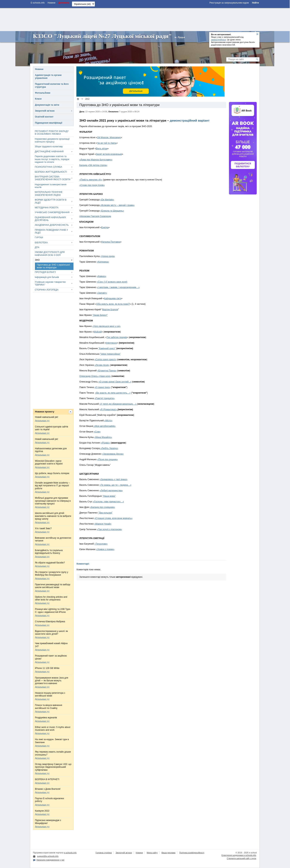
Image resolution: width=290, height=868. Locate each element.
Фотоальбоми (43, 93)
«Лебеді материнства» (111, 491)
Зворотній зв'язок (45, 111)
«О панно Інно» (102, 387)
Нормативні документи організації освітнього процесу (52, 140)
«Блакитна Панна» (107, 371)
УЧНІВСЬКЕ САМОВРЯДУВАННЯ (52, 212)
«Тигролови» (101, 544)
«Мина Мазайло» (103, 437)
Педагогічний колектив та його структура (52, 85)
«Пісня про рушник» (108, 459)
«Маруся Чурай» (103, 524)
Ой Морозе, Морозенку (109, 137)
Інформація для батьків (47, 277)
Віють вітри (102, 149)
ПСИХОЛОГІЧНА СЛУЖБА (48, 167)
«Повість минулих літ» (91, 180)
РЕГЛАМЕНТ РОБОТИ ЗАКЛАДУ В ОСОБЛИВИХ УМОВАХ (52, 133)
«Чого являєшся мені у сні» (107, 326)
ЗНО (37, 260)
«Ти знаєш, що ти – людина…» (116, 485)
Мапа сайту (152, 853)
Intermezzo (111, 343)
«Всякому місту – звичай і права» (117, 205)
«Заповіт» (102, 293)
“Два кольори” (105, 513)
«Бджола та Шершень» (112, 211)
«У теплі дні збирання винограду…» (118, 404)
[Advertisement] (145, 19)
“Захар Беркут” (100, 315)
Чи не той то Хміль (107, 143)
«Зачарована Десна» (113, 454)
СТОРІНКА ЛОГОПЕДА (47, 290)
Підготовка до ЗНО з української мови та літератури (53, 266)
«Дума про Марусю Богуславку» (96, 160)
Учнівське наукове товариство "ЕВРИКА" (50, 283)
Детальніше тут (42, 421)
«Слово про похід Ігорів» (92, 185)
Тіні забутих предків (117, 337)
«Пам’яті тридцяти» (105, 398)
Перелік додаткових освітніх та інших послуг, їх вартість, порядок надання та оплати (52, 159)
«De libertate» (107, 200)
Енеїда (105, 227)
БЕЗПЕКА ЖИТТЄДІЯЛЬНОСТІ (51, 172)
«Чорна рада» (108, 256)
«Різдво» (105, 443)
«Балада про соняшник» (102, 507)
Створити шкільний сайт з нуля (241, 858)
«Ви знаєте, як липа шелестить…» (113, 393)
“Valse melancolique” (110, 354)
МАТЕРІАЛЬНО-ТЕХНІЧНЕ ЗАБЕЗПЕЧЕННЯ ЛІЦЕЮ (49, 193)
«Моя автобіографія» (104, 426)
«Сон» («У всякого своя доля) (112, 282)
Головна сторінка (104, 853)
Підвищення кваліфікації (49, 123)
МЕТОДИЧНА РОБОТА (47, 208)
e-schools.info (70, 853)
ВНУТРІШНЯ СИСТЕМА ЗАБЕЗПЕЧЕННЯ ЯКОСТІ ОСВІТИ (53, 178)
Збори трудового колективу (49, 147)
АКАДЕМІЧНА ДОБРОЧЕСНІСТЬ (52, 225)
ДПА (37, 247)
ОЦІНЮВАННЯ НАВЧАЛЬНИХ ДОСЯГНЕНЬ (50, 219)
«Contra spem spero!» (106, 360)
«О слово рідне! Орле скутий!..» (115, 382)
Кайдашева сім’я (113, 298)
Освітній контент (44, 117)
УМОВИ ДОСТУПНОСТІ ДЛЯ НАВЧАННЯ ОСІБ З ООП (50, 254)
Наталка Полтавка (111, 242)
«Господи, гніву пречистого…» (108, 502)
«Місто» (108, 421)
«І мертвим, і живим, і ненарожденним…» (118, 287)
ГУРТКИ (39, 238)
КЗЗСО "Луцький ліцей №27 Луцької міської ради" (102, 36)
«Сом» (97, 432)
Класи (38, 99)
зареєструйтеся (218, 40)
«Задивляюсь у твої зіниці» (114, 479)
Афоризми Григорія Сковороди (95, 216)
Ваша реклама (168, 853)
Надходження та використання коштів (51, 186)
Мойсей (98, 332)
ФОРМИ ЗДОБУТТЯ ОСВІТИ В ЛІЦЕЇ (51, 201)
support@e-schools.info (48, 856)
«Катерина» (103, 262)
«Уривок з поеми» (105, 549)
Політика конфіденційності (192, 853)
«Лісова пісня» (102, 365)
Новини (39, 69)
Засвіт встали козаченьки (109, 154)
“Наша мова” (109, 496)
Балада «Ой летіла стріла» (93, 165)
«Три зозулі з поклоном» (109, 529)
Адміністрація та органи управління (48, 77)
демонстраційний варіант (190, 121)
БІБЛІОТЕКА (41, 243)
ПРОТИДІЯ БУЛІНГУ (45, 272)
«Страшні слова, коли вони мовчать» (113, 518)
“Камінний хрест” (107, 348)
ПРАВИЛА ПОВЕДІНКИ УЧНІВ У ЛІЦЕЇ (51, 231)
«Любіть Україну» (109, 448)
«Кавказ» (102, 276)
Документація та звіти (47, 105)
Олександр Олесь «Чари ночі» (95, 376)
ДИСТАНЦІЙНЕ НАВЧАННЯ (49, 152)
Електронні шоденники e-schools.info (239, 855)
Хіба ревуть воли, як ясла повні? (113, 304)
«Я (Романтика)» (109, 409)
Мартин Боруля (110, 310)
